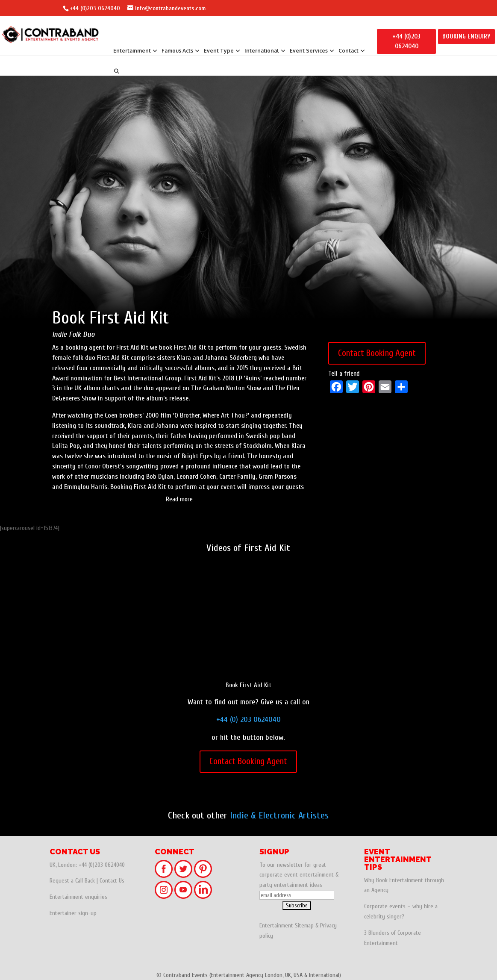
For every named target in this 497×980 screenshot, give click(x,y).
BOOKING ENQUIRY (466, 37)
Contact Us (112, 881)
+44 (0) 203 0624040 (248, 720)
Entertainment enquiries (78, 897)
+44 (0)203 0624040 (95, 8)
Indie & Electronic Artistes (279, 815)
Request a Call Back (72, 881)
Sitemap (304, 926)
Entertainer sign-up (73, 913)
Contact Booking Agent (377, 353)
